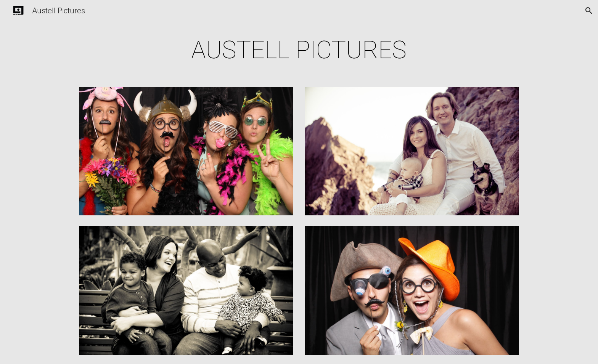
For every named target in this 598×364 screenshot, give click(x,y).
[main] (299, 50)
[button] (589, 11)
